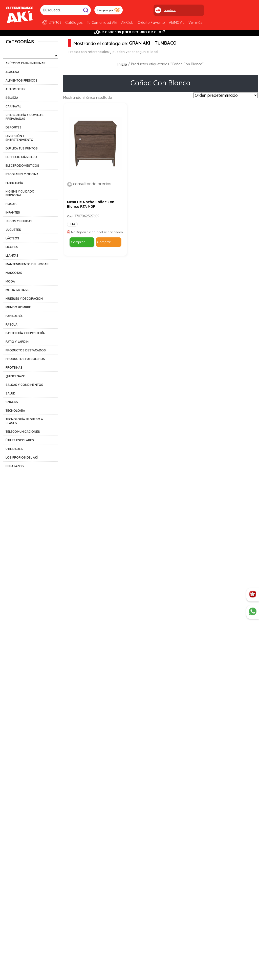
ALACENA (12, 72)
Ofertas (55, 22)
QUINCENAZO (16, 376)
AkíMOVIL (177, 23)
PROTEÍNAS (14, 367)
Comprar (78, 242)
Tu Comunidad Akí (102, 23)
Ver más (195, 23)
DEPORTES (14, 127)
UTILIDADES (14, 449)
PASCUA (12, 324)
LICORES (12, 247)
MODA (10, 281)
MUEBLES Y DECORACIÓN (24, 299)
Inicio (122, 64)
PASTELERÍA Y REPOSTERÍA (25, 333)
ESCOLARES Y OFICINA (22, 174)
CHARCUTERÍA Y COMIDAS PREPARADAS (25, 117)
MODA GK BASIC (18, 290)
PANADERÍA (14, 316)
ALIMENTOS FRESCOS (21, 80)
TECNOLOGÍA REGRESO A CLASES (24, 421)
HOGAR (11, 204)
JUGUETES (13, 230)
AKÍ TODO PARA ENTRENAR (26, 63)
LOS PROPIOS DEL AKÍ (22, 457)
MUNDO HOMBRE (18, 307)
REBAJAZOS (15, 466)
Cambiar (170, 10)
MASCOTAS (14, 273)
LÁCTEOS (12, 238)
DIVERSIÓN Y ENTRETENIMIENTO (19, 138)
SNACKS (12, 402)
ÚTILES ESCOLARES (20, 440)
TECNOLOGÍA (15, 411)
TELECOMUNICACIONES (23, 432)
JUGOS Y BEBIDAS (19, 221)
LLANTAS (12, 256)
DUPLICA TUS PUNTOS (22, 148)
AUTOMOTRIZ (16, 89)
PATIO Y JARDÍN (17, 342)
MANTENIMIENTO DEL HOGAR (27, 264)
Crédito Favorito (151, 23)
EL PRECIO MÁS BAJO (21, 157)
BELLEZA (12, 98)
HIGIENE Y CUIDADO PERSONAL (20, 193)
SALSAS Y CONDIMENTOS (24, 385)
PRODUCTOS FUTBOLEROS (25, 359)
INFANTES (13, 212)
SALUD (10, 393)
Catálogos (74, 23)
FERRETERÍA (14, 183)
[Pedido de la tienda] (226, 95)
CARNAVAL (13, 106)
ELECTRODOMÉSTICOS (22, 166)
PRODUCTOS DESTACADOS (26, 350)
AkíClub (127, 23)
